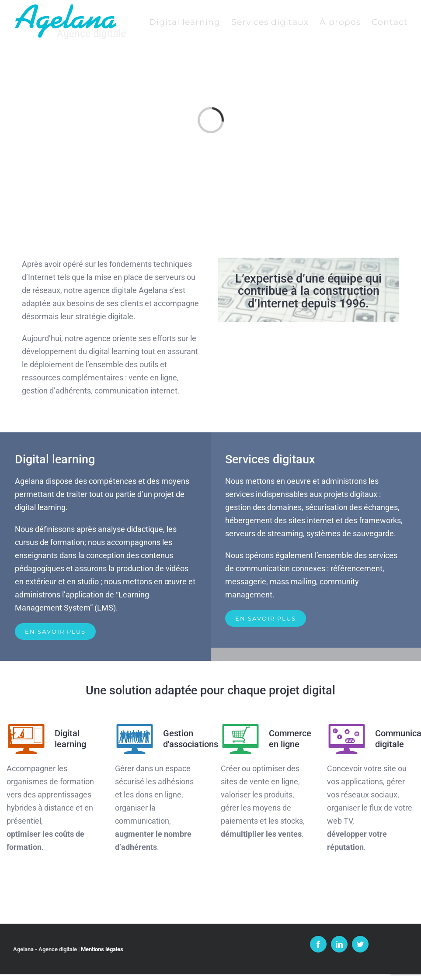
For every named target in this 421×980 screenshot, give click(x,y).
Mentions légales (102, 949)
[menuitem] (190, 22)
